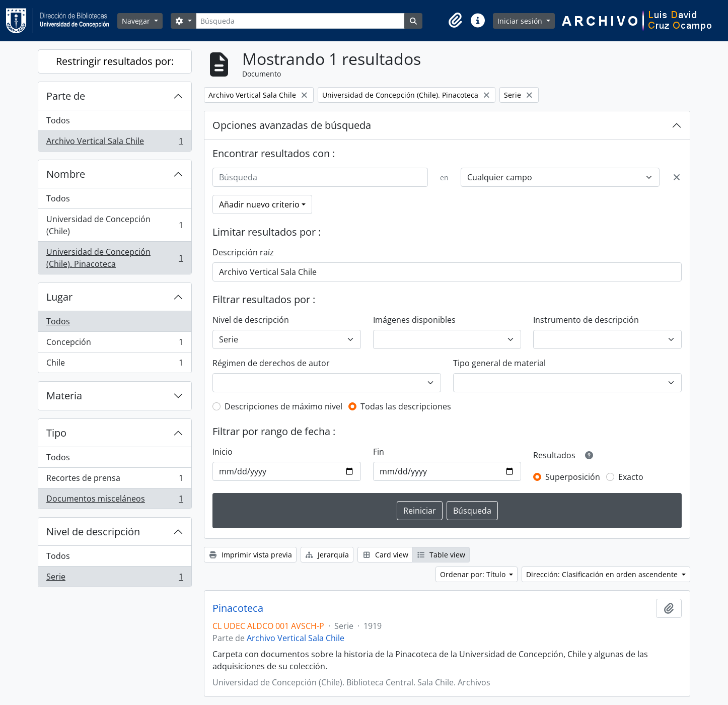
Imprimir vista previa (250, 555)
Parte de (66, 96)
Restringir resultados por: (115, 61)
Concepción (115, 344)
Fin (379, 452)
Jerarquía (327, 555)
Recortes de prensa (115, 480)
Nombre (66, 174)
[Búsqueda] (300, 21)
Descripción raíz (243, 252)
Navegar (137, 21)
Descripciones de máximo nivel (283, 406)
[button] (456, 21)
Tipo (56, 433)
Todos (58, 120)
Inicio (223, 452)
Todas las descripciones (406, 406)
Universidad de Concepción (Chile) (115, 225)
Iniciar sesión (521, 21)
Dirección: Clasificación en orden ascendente (603, 574)
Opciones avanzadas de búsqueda (292, 125)
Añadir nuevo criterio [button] (259, 204)
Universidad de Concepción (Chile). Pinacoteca (115, 258)
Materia (64, 396)
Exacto (631, 477)
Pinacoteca (238, 608)
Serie (115, 579)
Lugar (59, 297)
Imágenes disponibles (414, 320)
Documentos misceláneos (115, 501)
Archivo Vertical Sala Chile (115, 143)
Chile (115, 365)
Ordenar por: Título (474, 574)
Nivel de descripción (93, 532)
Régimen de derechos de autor (271, 363)
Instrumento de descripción (586, 320)
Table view (441, 555)
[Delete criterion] (677, 177)
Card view (385, 555)
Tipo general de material (499, 363)
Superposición (573, 477)
